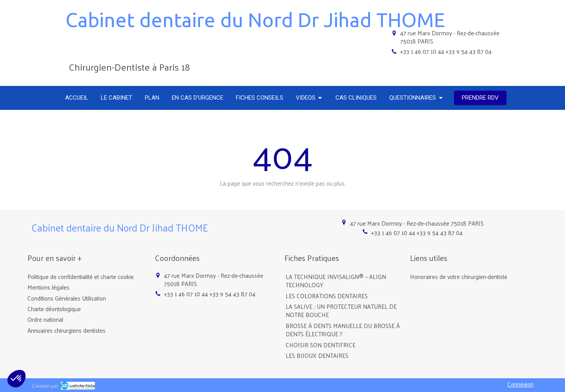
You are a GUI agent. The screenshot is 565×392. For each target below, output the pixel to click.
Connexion (520, 384)
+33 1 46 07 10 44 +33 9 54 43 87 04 (446, 51)
